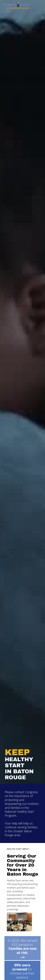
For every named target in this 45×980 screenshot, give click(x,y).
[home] (16, 5)
